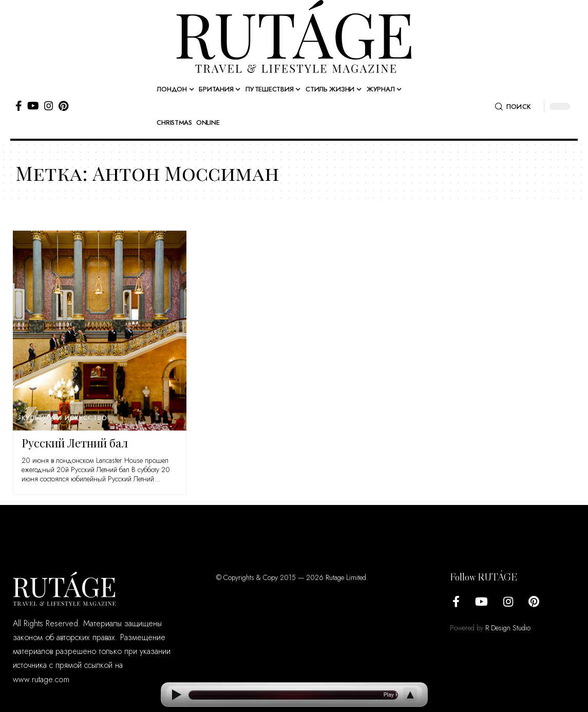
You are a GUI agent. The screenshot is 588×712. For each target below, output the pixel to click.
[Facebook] (19, 106)
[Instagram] (49, 106)
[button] (513, 107)
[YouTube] (33, 106)
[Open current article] (293, 695)
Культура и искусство (64, 418)
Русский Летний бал (75, 443)
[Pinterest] (63, 106)
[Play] (176, 695)
